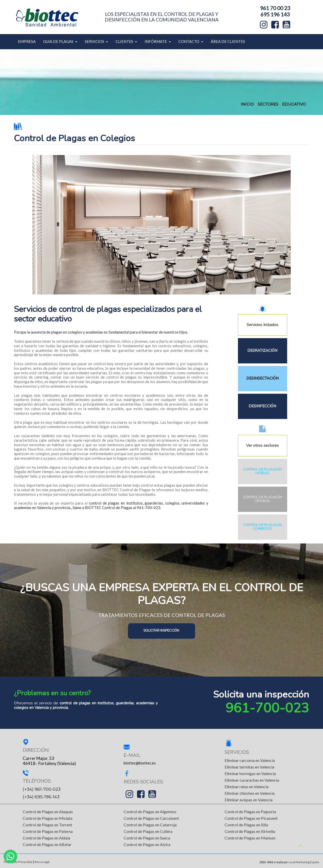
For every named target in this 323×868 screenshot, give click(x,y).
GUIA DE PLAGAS (60, 41)
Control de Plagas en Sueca (147, 838)
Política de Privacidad (18, 862)
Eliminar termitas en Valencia (249, 767)
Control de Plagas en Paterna (48, 831)
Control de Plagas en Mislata (48, 818)
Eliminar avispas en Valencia (249, 800)
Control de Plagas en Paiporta (250, 812)
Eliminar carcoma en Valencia (250, 760)
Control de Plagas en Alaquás (48, 812)
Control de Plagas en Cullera (148, 831)
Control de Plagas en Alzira (147, 844)
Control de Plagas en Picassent (251, 818)
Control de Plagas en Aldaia (46, 838)
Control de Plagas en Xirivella (250, 831)
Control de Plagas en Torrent (47, 825)
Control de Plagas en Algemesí (150, 812)
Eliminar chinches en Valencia (250, 793)
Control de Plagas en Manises (250, 838)
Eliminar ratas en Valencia (247, 787)
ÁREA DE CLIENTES (228, 41)
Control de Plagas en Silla (246, 825)
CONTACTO (191, 41)
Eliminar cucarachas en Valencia (252, 780)
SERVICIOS (96, 41)
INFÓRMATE (158, 41)
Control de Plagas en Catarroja (150, 825)
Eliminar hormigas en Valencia (250, 773)
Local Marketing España (304, 862)
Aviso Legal (42, 862)
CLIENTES (126, 41)
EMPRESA (27, 41)
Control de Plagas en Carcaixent (151, 818)
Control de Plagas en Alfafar (47, 844)
